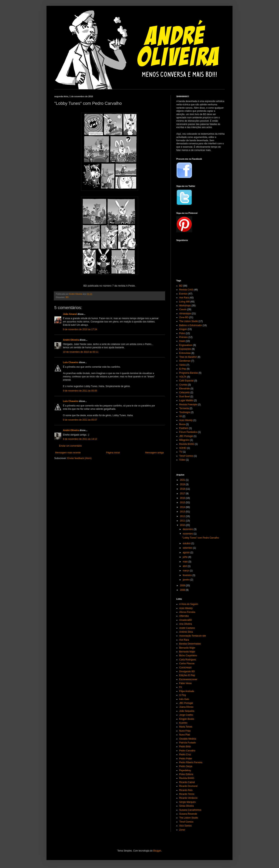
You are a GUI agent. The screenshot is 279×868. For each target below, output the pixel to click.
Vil (180, 416)
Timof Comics (186, 456)
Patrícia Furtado (187, 743)
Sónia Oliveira (186, 806)
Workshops (185, 306)
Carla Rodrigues (188, 660)
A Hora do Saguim (189, 604)
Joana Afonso (186, 707)
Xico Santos (185, 826)
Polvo (182, 333)
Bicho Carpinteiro (188, 656)
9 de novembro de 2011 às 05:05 (80, 391)
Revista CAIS (186, 290)
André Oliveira (71, 340)
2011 (183, 521)
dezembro (188, 529)
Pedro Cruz (185, 755)
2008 (183, 590)
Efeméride (185, 389)
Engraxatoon (186, 345)
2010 (183, 525)
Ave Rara (184, 298)
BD (67, 297)
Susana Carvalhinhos (190, 810)
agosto (186, 553)
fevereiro (188, 575)
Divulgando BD (187, 671)
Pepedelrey (185, 770)
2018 (183, 489)
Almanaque (185, 314)
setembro (188, 548)
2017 (183, 494)
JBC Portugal (186, 436)
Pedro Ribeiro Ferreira (191, 762)
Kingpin (183, 329)
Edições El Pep (187, 675)
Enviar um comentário (70, 446)
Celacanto (184, 392)
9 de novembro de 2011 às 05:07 (80, 420)
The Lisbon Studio (189, 321)
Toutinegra (185, 412)
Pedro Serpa (186, 766)
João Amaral (70, 314)
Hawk (182, 341)
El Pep (183, 369)
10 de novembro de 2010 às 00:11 (81, 352)
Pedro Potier (186, 759)
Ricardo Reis (186, 790)
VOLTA (183, 377)
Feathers (184, 428)
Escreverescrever (188, 679)
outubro (187, 543)
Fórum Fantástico (188, 432)
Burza (182, 424)
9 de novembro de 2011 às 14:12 (80, 439)
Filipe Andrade (187, 691)
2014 (183, 507)
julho (186, 557)
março (186, 571)
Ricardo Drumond (188, 786)
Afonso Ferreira (187, 612)
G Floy (183, 695)
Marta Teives (186, 727)
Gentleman (185, 361)
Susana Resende (188, 814)
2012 (183, 516)
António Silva (186, 632)
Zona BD (184, 317)
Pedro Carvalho (187, 751)
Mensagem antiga (155, 453)
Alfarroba (184, 616)
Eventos (183, 294)
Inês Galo (184, 699)
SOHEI (183, 448)
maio (186, 562)
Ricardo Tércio (187, 794)
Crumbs (183, 385)
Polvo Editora (186, 774)
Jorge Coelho (186, 715)
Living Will (184, 302)
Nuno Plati (185, 735)
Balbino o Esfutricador (191, 325)
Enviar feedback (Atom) (79, 458)
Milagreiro (184, 440)
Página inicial (113, 453)
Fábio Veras (185, 683)
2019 (183, 484)
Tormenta (184, 408)
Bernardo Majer (187, 648)
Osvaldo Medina (188, 739)
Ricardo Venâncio (188, 798)
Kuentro (183, 723)
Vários (183, 365)
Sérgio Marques (187, 802)
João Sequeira (187, 711)
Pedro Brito (185, 747)
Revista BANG (187, 444)
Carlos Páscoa (187, 664)
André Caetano (187, 628)
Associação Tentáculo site (193, 636)
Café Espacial (186, 381)
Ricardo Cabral (187, 782)
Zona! (182, 830)
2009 (183, 586)
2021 (183, 480)
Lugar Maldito (186, 400)
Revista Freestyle (188, 405)
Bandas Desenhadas (190, 644)
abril (185, 566)
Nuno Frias (185, 731)
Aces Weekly (186, 420)
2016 (183, 498)
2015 (183, 502)
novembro (188, 534)
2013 (183, 512)
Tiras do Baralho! (188, 357)
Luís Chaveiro (71, 362)
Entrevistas (185, 353)
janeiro (186, 580)
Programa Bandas (189, 373)
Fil (180, 687)
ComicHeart (185, 668)
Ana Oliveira (186, 624)
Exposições (185, 349)
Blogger (157, 851)
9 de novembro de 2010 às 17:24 (80, 329)
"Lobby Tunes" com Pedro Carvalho (201, 538)
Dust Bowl (184, 397)
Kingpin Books (187, 719)
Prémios (183, 337)
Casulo (183, 309)
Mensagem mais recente (68, 453)
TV (181, 452)
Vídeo (182, 460)
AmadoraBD (186, 620)
